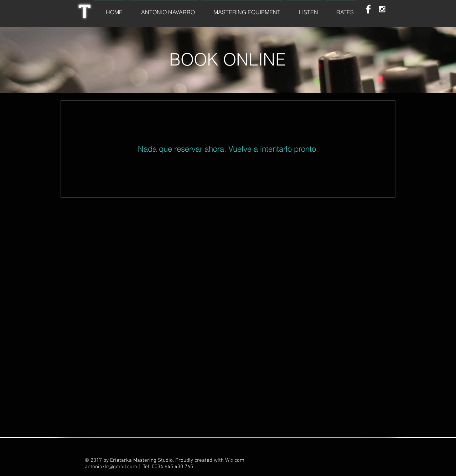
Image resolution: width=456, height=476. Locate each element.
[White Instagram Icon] (382, 9)
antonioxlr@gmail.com (111, 467)
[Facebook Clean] (368, 9)
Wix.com (235, 460)
